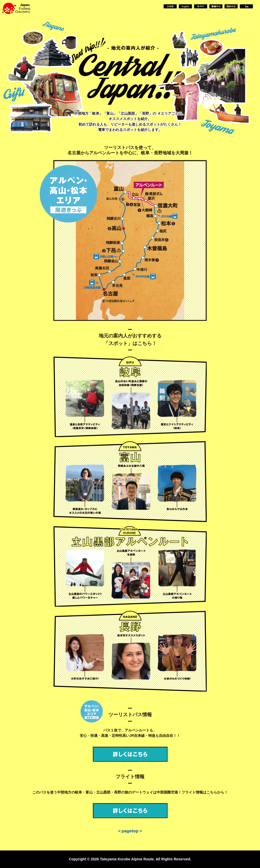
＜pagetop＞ (130, 831)
